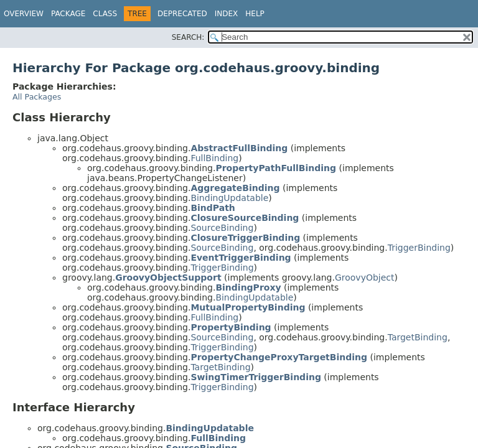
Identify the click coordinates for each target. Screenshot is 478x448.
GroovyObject (365, 278)
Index (227, 14)
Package (68, 14)
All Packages (37, 97)
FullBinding (214, 158)
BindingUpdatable (229, 198)
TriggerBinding (419, 248)
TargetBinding (418, 337)
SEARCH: (188, 37)
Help (255, 14)
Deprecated (182, 14)
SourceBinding (222, 228)
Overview (24, 14)
